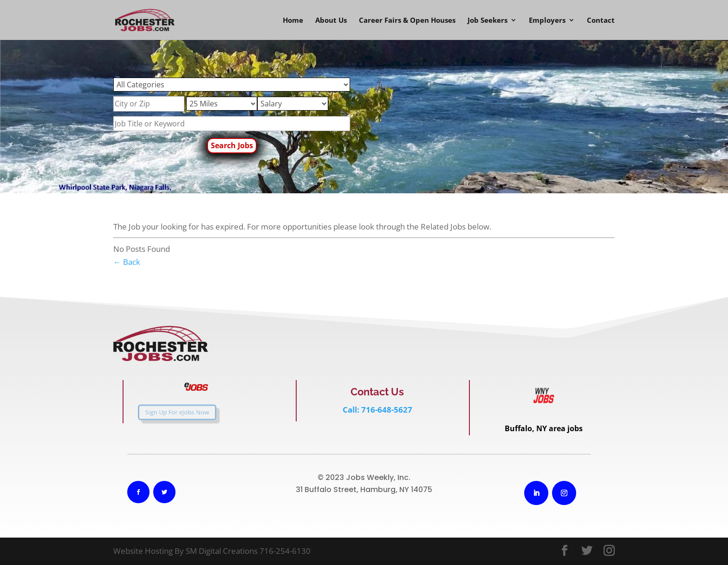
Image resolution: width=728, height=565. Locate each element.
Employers (547, 21)
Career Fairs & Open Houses (407, 21)
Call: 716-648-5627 (377, 410)
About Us (331, 21)
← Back (127, 262)
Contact (601, 21)
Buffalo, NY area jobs (544, 428)
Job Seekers (487, 21)
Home (293, 21)
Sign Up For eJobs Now (167, 413)
